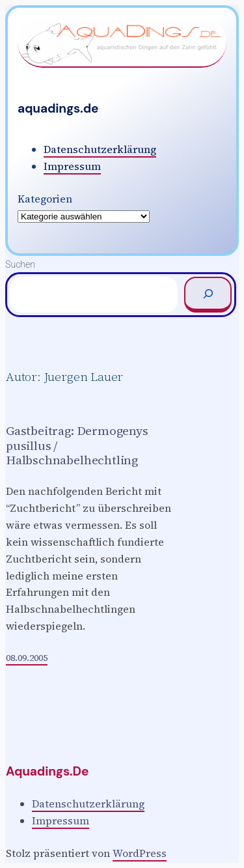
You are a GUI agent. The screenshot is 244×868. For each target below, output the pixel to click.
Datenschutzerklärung (100, 149)
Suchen (20, 264)
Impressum (72, 166)
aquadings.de (58, 108)
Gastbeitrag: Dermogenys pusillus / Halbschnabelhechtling (77, 445)
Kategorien (45, 199)
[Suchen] (208, 295)
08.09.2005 (27, 658)
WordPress (140, 853)
